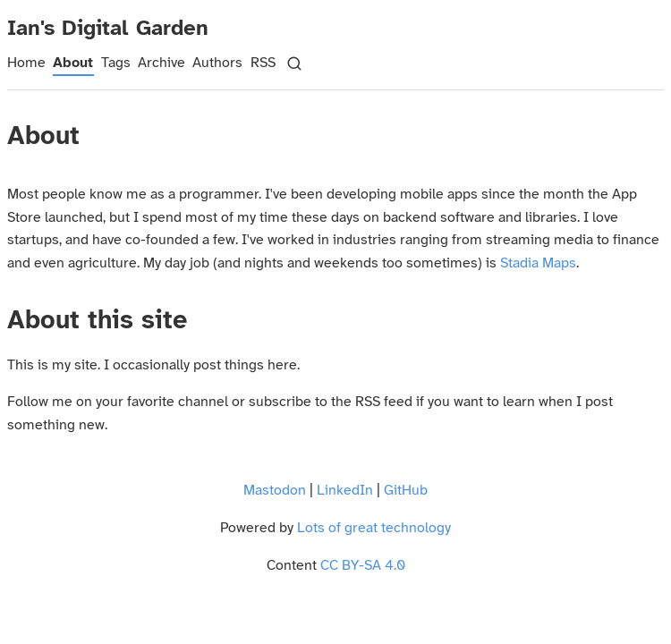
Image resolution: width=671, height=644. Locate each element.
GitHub (406, 491)
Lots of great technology (374, 528)
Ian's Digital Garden (108, 29)
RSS (263, 63)
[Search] (294, 64)
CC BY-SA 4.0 (363, 566)
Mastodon (275, 491)
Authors (217, 63)
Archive (161, 63)
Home (26, 63)
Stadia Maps (538, 263)
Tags (116, 63)
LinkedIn (345, 491)
